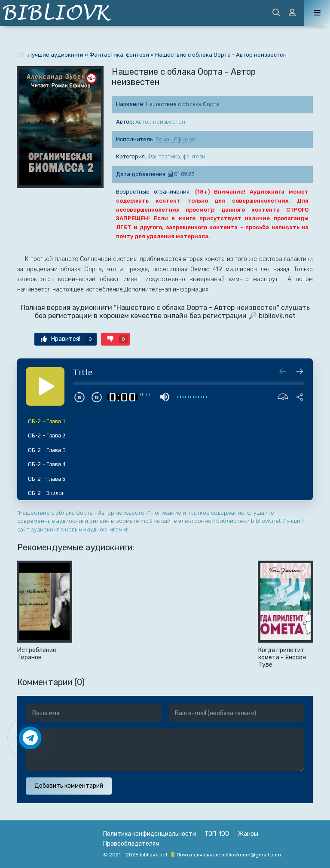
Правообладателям (131, 844)
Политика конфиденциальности (150, 834)
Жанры (248, 834)
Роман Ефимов (175, 139)
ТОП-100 (217, 834)
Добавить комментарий (69, 786)
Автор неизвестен (160, 122)
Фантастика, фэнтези (176, 156)
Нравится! (68, 339)
